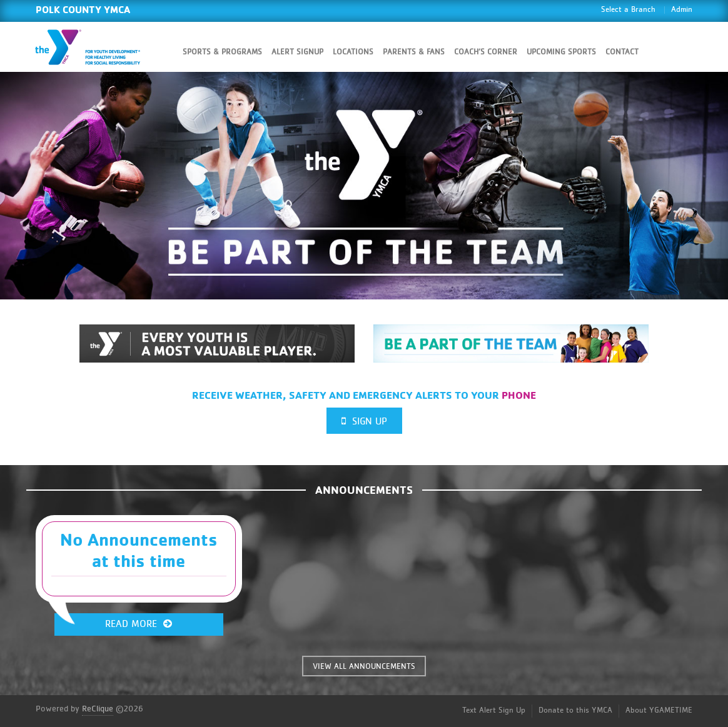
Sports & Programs (222, 52)
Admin (682, 10)
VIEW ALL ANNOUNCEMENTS (364, 667)
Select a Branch (628, 10)
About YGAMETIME (659, 710)
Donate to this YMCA (575, 710)
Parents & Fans (414, 52)
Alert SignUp (297, 52)
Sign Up (364, 421)
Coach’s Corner (486, 52)
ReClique (98, 709)
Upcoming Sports (561, 52)
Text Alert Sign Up (494, 710)
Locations (353, 52)
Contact (622, 52)
